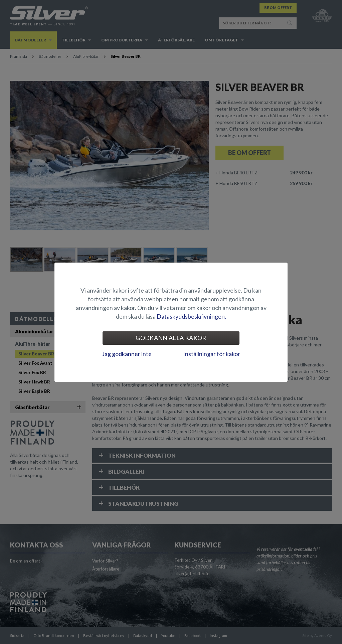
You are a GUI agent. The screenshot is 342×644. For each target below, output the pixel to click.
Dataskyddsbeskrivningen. (191, 316)
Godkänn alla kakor (171, 338)
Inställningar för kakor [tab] (212, 354)
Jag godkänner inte (127, 354)
